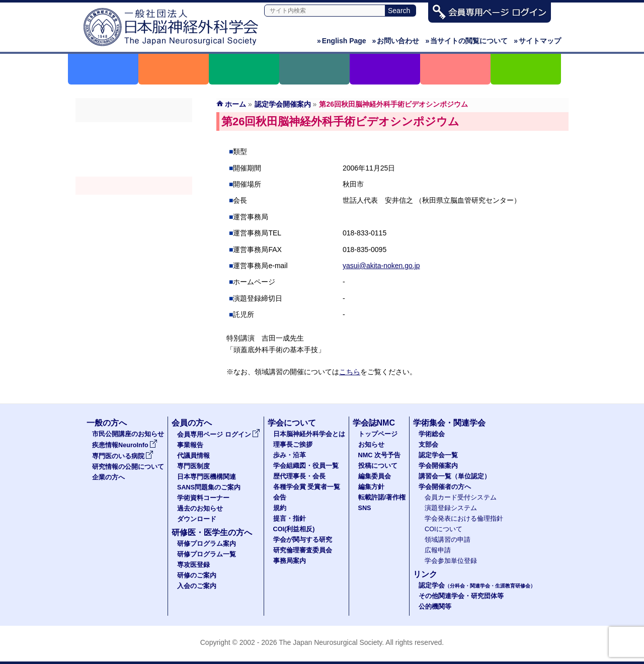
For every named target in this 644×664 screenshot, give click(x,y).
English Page (342, 41)
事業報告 (190, 445)
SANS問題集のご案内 (209, 487)
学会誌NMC (374, 423)
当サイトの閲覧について (466, 41)
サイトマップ (537, 41)
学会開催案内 (134, 186)
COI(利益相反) (294, 529)
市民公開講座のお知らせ (128, 434)
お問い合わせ (396, 41)
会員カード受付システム (461, 497)
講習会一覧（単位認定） (455, 476)
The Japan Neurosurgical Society (330, 642)
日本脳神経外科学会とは (309, 434)
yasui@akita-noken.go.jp (381, 266)
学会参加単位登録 (451, 561)
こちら (350, 372)
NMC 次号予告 (379, 455)
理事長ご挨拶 (293, 445)
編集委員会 (375, 476)
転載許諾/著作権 (382, 497)
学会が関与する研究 (303, 540)
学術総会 (134, 131)
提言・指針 (290, 519)
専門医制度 (193, 466)
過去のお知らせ (200, 509)
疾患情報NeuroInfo (125, 445)
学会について (292, 423)
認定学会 (477, 586)
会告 (280, 497)
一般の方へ (107, 423)
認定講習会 (134, 204)
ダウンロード (197, 519)
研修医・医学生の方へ (212, 532)
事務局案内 (290, 561)
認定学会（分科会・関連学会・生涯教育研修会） (134, 168)
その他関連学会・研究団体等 (461, 596)
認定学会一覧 (438, 455)
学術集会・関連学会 (449, 423)
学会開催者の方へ (134, 222)
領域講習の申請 (448, 540)
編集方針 (371, 487)
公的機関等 (435, 607)
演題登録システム (451, 508)
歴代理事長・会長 (299, 476)
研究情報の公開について (128, 467)
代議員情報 (193, 456)
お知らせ (371, 445)
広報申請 (438, 550)
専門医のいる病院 (123, 456)
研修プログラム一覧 (207, 554)
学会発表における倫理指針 (464, 519)
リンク (425, 574)
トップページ (378, 434)
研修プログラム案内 (207, 544)
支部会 (134, 149)
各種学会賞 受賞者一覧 (307, 487)
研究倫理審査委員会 (303, 550)
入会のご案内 (197, 586)
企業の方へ (108, 477)
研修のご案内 (197, 575)
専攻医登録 (193, 565)
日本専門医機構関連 (207, 477)
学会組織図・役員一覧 (306, 466)
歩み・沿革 (290, 455)
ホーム (235, 104)
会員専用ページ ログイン (219, 435)
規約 (280, 508)
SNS (365, 508)
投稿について (378, 466)
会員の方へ (192, 423)
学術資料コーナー (203, 498)
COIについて (444, 529)
